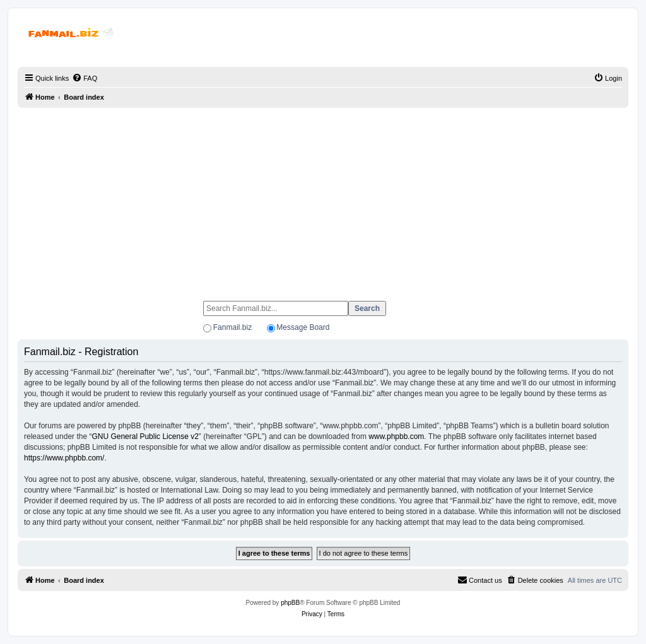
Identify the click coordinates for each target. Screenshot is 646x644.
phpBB (290, 603)
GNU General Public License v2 (145, 436)
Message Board (303, 327)
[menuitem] (85, 78)
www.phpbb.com (396, 436)
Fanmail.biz (232, 327)
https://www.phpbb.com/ (64, 458)
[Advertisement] (323, 199)
